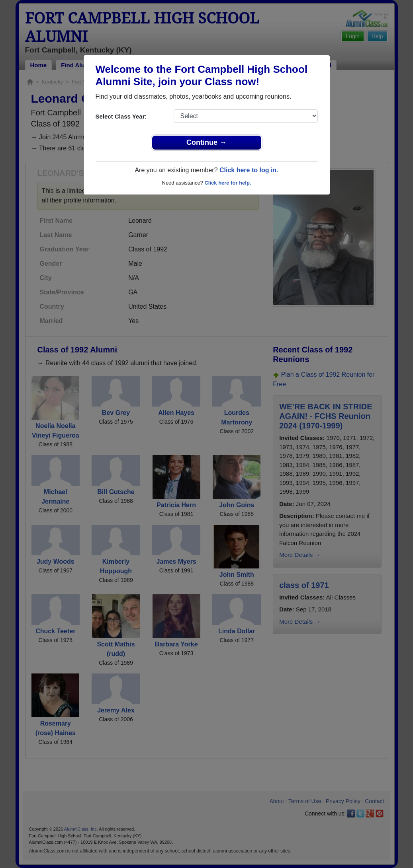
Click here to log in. (249, 170)
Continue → (207, 142)
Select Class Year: (121, 116)
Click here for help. (228, 183)
